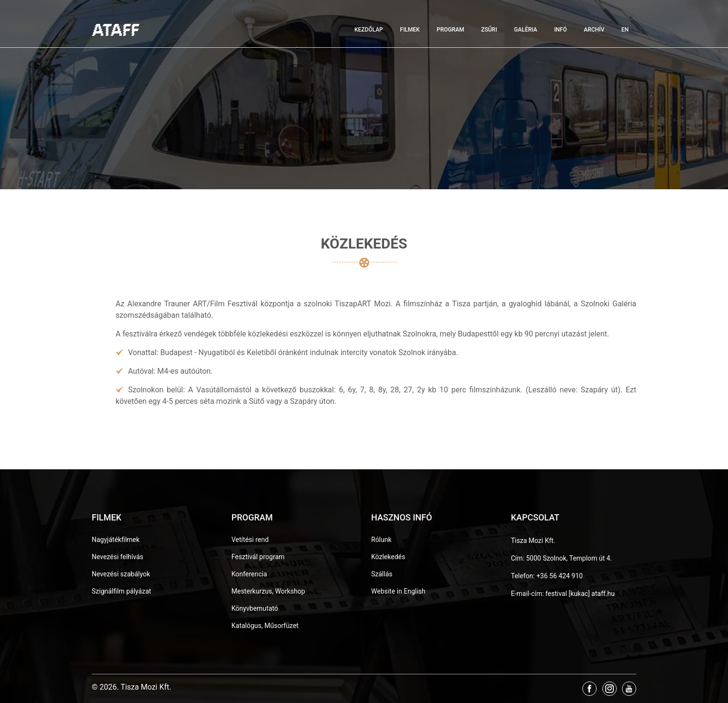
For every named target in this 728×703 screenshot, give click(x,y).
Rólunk (381, 540)
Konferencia (250, 574)
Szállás (382, 574)
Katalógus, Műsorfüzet (265, 626)
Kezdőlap (369, 30)
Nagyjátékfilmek (116, 540)
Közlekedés (388, 557)
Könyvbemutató (255, 608)
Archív (594, 30)
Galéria (525, 30)
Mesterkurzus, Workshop (268, 591)
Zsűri (489, 30)
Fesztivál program (258, 557)
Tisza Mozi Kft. (533, 541)
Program (450, 30)
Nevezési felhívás (118, 557)
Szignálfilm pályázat (121, 591)
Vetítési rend (250, 540)
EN (625, 30)
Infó (561, 30)
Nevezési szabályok (121, 574)
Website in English (398, 591)
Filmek (410, 30)
